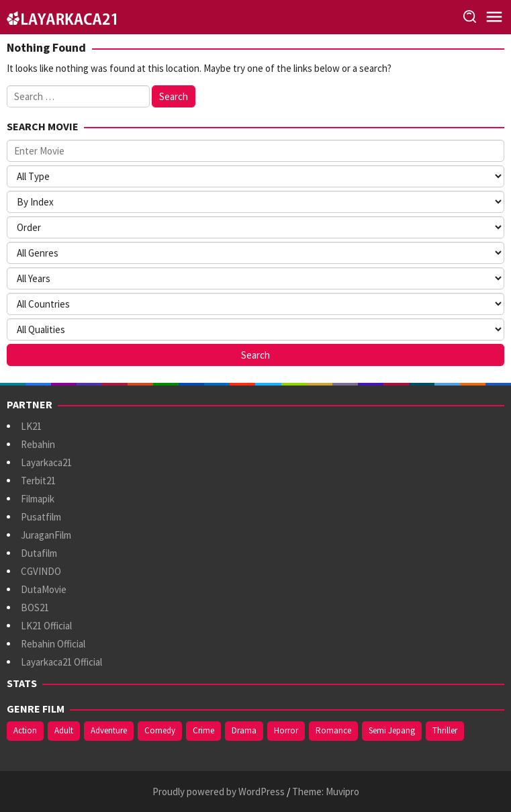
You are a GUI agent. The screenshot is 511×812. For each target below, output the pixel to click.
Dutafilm (39, 553)
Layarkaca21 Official (61, 662)
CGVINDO (41, 571)
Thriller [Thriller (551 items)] (445, 730)
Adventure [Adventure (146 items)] (109, 730)
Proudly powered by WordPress (219, 792)
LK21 (31, 426)
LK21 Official (46, 626)
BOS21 (35, 607)
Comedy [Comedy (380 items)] (160, 730)
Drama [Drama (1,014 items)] (244, 730)
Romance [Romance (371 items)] (333, 730)
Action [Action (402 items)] (25, 730)
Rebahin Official (53, 644)
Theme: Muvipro (326, 792)
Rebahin (38, 444)
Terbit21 (38, 481)
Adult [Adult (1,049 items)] (64, 730)
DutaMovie (44, 589)
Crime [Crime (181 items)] (203, 730)
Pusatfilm (41, 517)
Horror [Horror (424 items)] (286, 730)
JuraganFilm (46, 535)
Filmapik (38, 499)
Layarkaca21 (46, 462)
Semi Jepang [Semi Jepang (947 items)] (392, 730)
